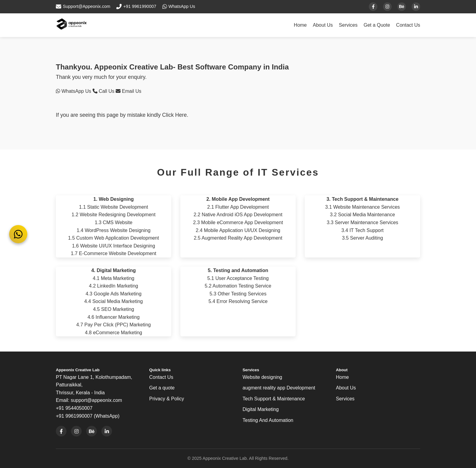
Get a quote (162, 388)
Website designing (262, 377)
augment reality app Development (279, 388)
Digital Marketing (261, 409)
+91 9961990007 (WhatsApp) (88, 416)
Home (300, 25)
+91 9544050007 (74, 408)
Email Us (128, 91)
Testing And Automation (268, 420)
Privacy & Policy (167, 399)
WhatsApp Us (74, 91)
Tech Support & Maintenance (274, 399)
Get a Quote (377, 25)
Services (348, 25)
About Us (323, 25)
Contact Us (408, 25)
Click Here (174, 115)
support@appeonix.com (96, 400)
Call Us (104, 91)
